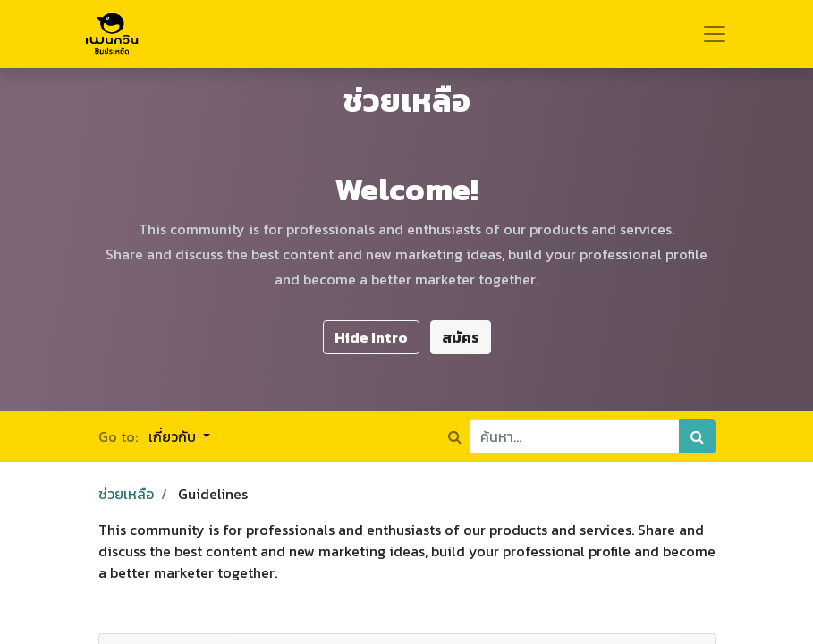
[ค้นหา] (697, 436)
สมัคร (461, 337)
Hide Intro (371, 337)
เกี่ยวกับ (174, 436)
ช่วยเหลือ (126, 494)
